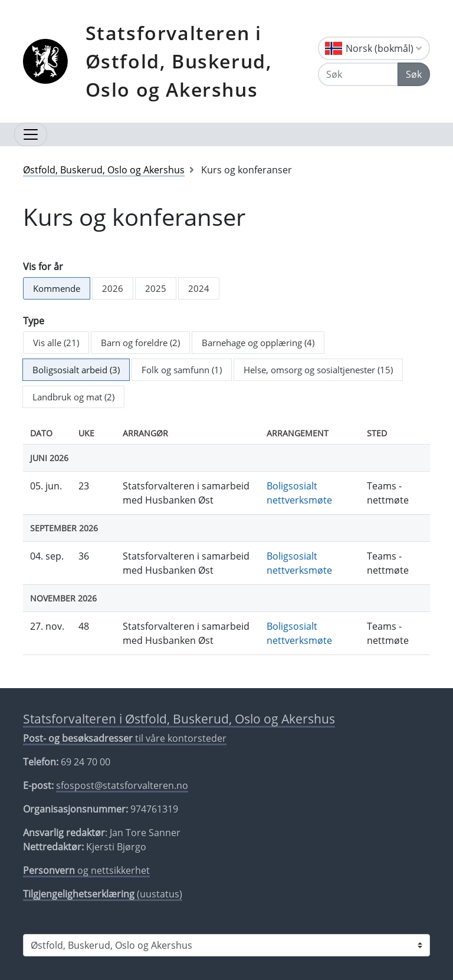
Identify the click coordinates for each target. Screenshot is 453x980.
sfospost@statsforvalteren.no (122, 785)
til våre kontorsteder (125, 738)
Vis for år (43, 267)
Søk (414, 74)
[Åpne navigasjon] (31, 134)
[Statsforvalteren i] (226, 945)
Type (34, 321)
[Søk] (358, 74)
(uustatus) (103, 894)
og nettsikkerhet (86, 870)
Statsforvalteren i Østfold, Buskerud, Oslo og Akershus (179, 61)
